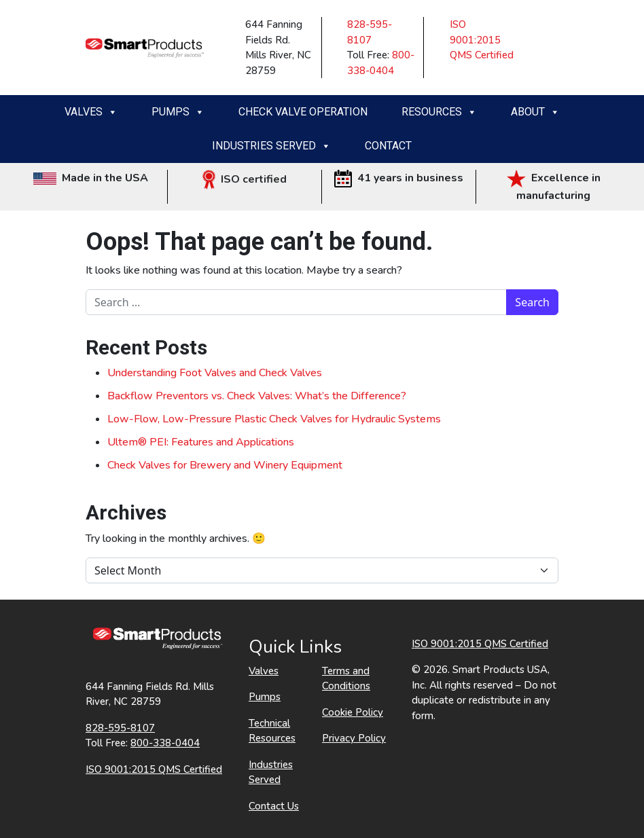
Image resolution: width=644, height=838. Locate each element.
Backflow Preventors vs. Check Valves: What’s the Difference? (257, 396)
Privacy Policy (354, 738)
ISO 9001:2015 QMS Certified (482, 40)
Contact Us (274, 806)
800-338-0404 (165, 743)
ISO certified (245, 179)
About (535, 112)
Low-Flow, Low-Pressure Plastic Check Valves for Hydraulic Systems (274, 419)
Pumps (178, 112)
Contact (388, 146)
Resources (439, 112)
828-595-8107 (120, 728)
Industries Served (271, 146)
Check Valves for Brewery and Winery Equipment (225, 465)
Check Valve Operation (303, 112)
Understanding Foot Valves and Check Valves (215, 373)
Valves (91, 112)
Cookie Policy (353, 712)
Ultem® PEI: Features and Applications (201, 442)
